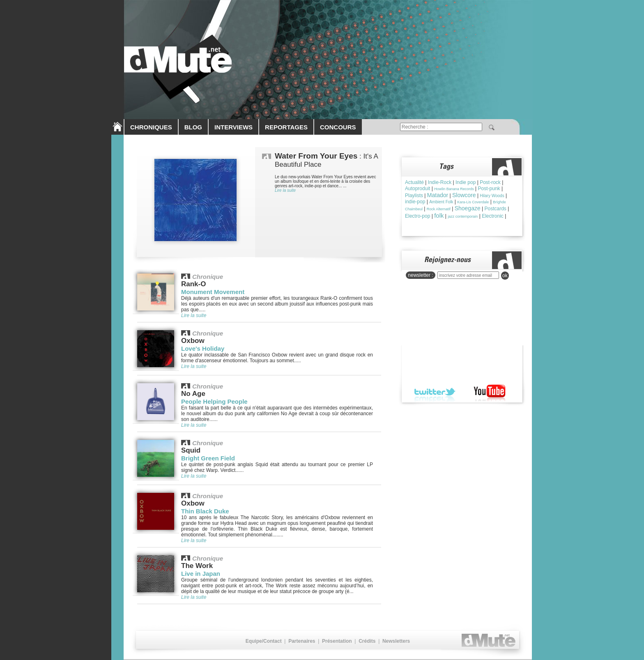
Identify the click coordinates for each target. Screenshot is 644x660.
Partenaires (302, 641)
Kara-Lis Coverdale (473, 202)
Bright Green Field (208, 458)
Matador (438, 195)
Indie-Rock (440, 182)
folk (439, 215)
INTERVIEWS (233, 127)
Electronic (493, 216)
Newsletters (396, 641)
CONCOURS (338, 127)
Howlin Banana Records (454, 189)
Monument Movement (213, 292)
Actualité (414, 182)
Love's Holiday (203, 348)
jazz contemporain (463, 216)
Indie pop (466, 182)
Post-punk (489, 189)
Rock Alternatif (439, 209)
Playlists (414, 195)
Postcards (496, 209)
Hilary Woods (492, 196)
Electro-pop (417, 216)
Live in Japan (201, 574)
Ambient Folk (441, 202)
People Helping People (214, 401)
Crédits (367, 641)
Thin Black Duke (205, 511)
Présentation (337, 641)
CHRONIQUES (151, 127)
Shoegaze (468, 208)
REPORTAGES (286, 127)
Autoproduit (417, 189)
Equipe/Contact (264, 641)
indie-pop (415, 202)
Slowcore (464, 195)
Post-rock (490, 182)
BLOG (193, 127)
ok (505, 276)
